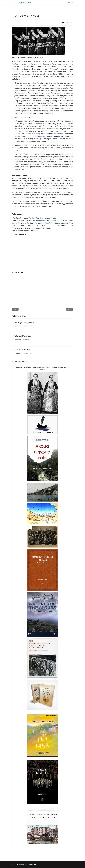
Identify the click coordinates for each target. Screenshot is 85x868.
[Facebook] (69, 3)
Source (40, 57)
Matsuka (18, 136)
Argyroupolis (48, 136)
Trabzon (53, 69)
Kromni (39, 136)
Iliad (38, 204)
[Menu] (13, 3)
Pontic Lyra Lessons (20, 361)
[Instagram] (72, 3)
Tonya (24, 136)
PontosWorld (25, 3)
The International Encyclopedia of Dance (48, 220)
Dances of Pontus (22, 349)
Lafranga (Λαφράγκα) (24, 322)
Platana (60, 134)
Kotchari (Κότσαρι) (23, 336)
